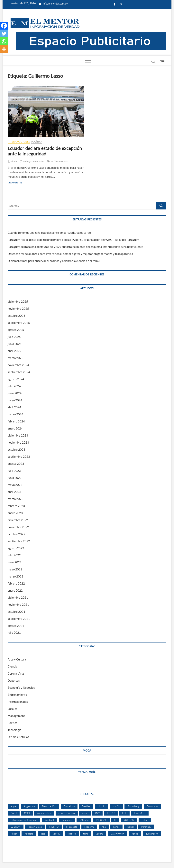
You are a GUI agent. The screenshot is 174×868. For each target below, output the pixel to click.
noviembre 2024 (18, 365)
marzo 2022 (15, 576)
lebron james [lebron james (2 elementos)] (35, 827)
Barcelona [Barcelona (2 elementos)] (69, 806)
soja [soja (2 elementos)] (43, 834)
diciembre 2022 (18, 520)
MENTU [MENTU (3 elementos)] (54, 827)
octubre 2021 (16, 612)
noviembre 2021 (18, 605)
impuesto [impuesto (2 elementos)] (67, 820)
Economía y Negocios (21, 688)
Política (37, 142)
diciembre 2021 (18, 597)
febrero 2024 (16, 421)
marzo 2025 (15, 358)
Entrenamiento (17, 695)
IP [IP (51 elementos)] (115, 820)
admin (12, 161)
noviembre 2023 (18, 442)
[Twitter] (4, 33)
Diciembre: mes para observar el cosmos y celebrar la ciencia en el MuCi (54, 261)
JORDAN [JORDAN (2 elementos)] (129, 820)
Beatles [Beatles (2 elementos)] (86, 806)
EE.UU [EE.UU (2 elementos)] (111, 813)
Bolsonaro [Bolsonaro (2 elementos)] (152, 806)
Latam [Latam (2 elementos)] (145, 820)
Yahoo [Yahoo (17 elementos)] (135, 834)
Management (16, 716)
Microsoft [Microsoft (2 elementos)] (72, 827)
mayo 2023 (15, 485)
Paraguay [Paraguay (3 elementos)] (146, 827)
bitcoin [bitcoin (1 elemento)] (101, 806)
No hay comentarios (32, 161)
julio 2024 (14, 386)
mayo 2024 (15, 400)
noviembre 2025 (18, 309)
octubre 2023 (16, 449)
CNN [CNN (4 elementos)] (27, 813)
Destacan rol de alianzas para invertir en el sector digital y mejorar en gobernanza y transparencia (70, 254)
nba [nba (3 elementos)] (104, 827)
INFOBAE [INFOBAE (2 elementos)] (101, 820)
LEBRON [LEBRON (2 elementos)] (16, 827)
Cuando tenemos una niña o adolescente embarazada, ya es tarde (49, 233)
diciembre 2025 (18, 301)
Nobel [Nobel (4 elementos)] (130, 827)
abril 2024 (14, 407)
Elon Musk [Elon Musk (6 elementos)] (140, 813)
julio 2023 (14, 471)
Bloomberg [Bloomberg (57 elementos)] (133, 806)
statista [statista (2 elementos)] (72, 834)
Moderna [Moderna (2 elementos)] (89, 827)
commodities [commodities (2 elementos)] (44, 813)
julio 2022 (14, 555)
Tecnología (14, 730)
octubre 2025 (16, 316)
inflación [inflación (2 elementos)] (84, 820)
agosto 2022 (16, 548)
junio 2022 (15, 562)
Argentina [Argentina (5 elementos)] (29, 806)
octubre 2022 (16, 534)
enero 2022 (15, 590)
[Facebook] (4, 26)
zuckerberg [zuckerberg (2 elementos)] (152, 834)
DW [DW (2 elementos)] (97, 813)
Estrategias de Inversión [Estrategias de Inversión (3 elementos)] (24, 820)
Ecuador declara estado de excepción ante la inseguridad (45, 151)
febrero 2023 (16, 506)
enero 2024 (15, 428)
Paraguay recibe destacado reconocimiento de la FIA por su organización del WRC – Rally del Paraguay (73, 240)
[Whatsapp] (4, 41)
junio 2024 (15, 393)
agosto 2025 (16, 330)
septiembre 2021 (19, 619)
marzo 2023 (15, 499)
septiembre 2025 (19, 323)
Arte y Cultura (17, 659)
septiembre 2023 (19, 457)
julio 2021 (14, 633)
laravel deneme (5, 857)
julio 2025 (14, 337)
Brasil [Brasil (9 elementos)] (14, 813)
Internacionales (19, 142)
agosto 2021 (16, 626)
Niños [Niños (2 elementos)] (116, 827)
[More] (4, 49)
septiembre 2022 (19, 541)
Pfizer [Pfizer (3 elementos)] (14, 834)
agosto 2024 (16, 379)
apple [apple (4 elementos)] (14, 806)
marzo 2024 (15, 414)
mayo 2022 (15, 569)
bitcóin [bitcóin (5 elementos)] (116, 806)
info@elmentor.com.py (53, 4)
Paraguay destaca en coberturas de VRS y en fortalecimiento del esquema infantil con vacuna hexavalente (75, 247)
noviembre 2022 (18, 527)
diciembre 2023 (18, 435)
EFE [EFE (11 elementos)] (124, 813)
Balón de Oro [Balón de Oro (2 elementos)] (49, 806)
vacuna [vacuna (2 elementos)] (100, 834)
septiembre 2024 (19, 372)
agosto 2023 (16, 464)
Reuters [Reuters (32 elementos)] (29, 834)
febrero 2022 (16, 583)
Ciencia (12, 666)
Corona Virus (16, 673)
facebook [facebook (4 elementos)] (50, 820)
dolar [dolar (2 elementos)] (85, 813)
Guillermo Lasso (60, 161)
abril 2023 (14, 492)
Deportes (14, 680)
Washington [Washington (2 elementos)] (117, 834)
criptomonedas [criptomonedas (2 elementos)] (67, 813)
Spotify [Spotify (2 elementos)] (56, 834)
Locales (13, 709)
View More (18, 183)
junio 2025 (15, 344)
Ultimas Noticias (18, 737)
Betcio (3, 857)
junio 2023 (15, 478)
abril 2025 (14, 351)
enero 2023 (15, 513)
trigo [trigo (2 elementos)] (86, 834)
